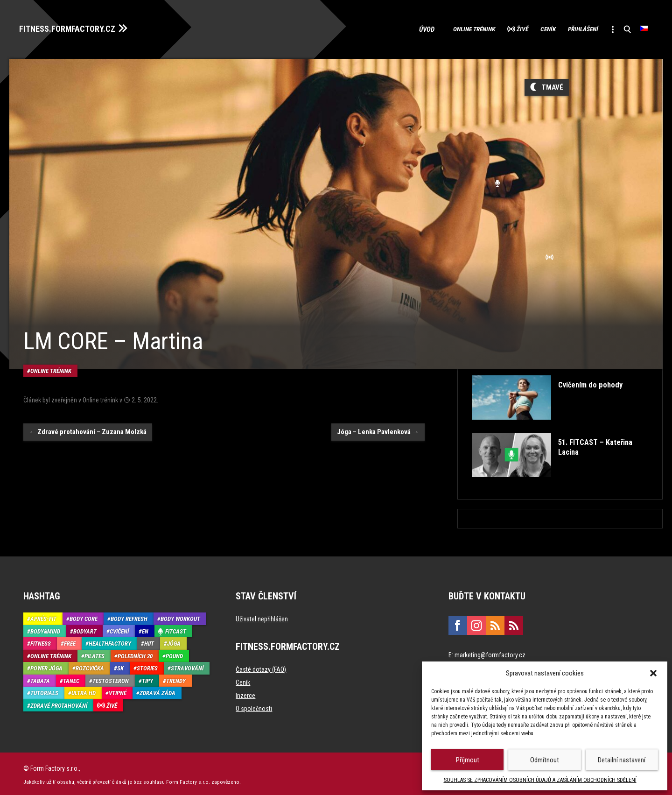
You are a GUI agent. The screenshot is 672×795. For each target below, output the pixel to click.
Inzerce (245, 693)
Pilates (94, 653)
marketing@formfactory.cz (490, 653)
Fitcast (176, 629)
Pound (174, 653)
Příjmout (468, 760)
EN (145, 629)
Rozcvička (90, 666)
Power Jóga (46, 666)
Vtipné (118, 691)
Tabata (40, 678)
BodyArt (85, 629)
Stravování (187, 666)
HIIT (149, 641)
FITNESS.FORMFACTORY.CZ (75, 27)
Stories (147, 666)
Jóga (174, 641)
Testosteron (111, 678)
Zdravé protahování (59, 703)
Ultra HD (84, 691)
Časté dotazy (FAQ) (261, 667)
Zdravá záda (157, 691)
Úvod (385, 28)
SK (120, 666)
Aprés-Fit (43, 616)
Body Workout (180, 616)
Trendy (176, 678)
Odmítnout (545, 760)
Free (70, 641)
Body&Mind (45, 629)
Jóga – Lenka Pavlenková (378, 413)
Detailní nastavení (622, 760)
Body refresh (129, 616)
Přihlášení (570, 28)
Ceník (526, 28)
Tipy (147, 678)
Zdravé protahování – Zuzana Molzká (88, 413)
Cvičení (119, 629)
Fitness (41, 641)
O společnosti (254, 706)
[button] (653, 673)
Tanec (71, 678)
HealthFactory (110, 641)
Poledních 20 (135, 653)
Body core (84, 616)
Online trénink (435, 28)
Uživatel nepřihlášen (262, 617)
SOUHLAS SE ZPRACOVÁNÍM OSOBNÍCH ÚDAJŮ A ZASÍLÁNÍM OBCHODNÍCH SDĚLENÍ (540, 780)
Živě (493, 28)
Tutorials (44, 691)
